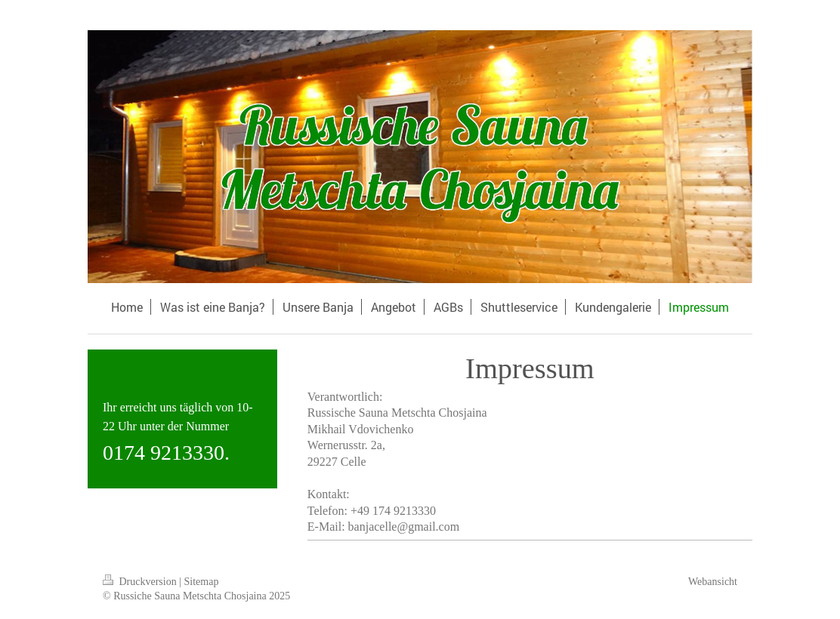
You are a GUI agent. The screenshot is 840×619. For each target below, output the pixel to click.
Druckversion (141, 582)
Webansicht (713, 582)
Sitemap (202, 582)
